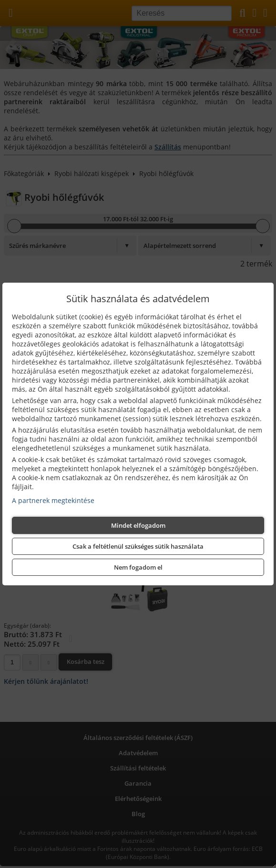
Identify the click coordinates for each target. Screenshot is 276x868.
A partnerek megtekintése (53, 500)
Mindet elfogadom (138, 525)
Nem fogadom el (138, 567)
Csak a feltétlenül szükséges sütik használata (138, 546)
